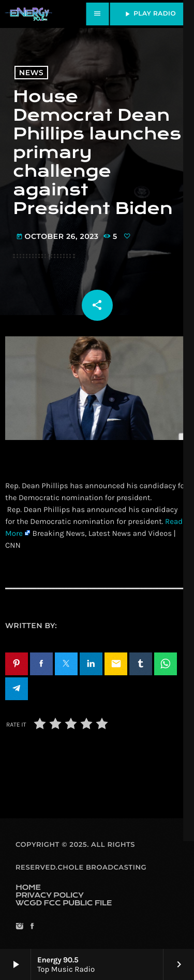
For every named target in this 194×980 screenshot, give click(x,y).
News (31, 73)
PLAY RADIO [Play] (150, 14)
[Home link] (28, 14)
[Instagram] (19, 927)
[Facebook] (32, 927)
